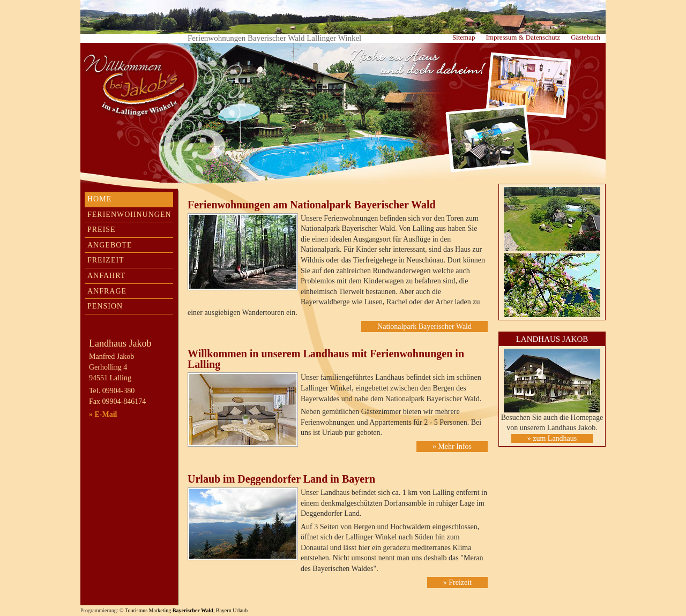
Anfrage (107, 291)
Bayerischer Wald (193, 610)
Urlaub (240, 610)
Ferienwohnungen (129, 215)
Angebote (110, 245)
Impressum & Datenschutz (523, 37)
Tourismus (136, 610)
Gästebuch (586, 37)
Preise (102, 230)
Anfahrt (106, 276)
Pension (105, 306)
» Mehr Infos (452, 446)
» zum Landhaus (552, 438)
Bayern (224, 610)
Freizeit (106, 260)
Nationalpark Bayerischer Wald (424, 326)
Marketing (160, 610)
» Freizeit (457, 583)
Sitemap (464, 37)
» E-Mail (103, 414)
